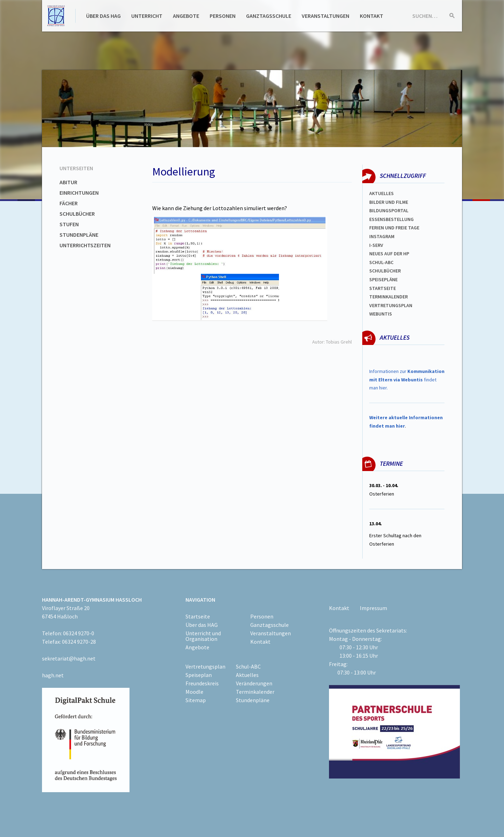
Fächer (69, 203)
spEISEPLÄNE (383, 279)
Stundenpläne (79, 235)
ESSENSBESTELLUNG (391, 219)
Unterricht (147, 16)
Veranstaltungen (325, 16)
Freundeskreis (202, 683)
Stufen (69, 224)
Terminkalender (388, 297)
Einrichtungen (79, 193)
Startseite (383, 288)
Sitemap (196, 700)
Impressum (373, 608)
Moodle (194, 692)
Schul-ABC (248, 666)
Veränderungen (254, 683)
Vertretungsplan (391, 305)
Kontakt (372, 16)
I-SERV (376, 245)
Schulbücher (77, 214)
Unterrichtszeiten (85, 245)
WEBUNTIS (381, 314)
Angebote (186, 16)
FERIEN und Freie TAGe (394, 228)
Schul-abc (381, 262)
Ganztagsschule (269, 16)
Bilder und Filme (389, 202)
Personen (223, 16)
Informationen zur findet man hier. (407, 380)
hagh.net (53, 675)
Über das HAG (103, 16)
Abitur (68, 182)
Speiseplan (199, 675)
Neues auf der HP (389, 254)
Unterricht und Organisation (203, 636)
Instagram (382, 236)
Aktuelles (381, 193)
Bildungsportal (389, 210)
